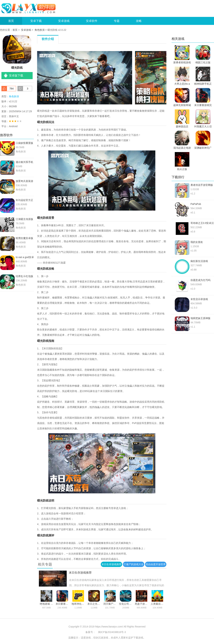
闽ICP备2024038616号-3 (112, 632)
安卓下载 (36, 21)
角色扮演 (40, 30)
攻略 (139, 21)
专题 (117, 21)
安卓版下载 (16, 75)
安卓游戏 (64, 21)
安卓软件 (92, 21)
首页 (11, 21)
